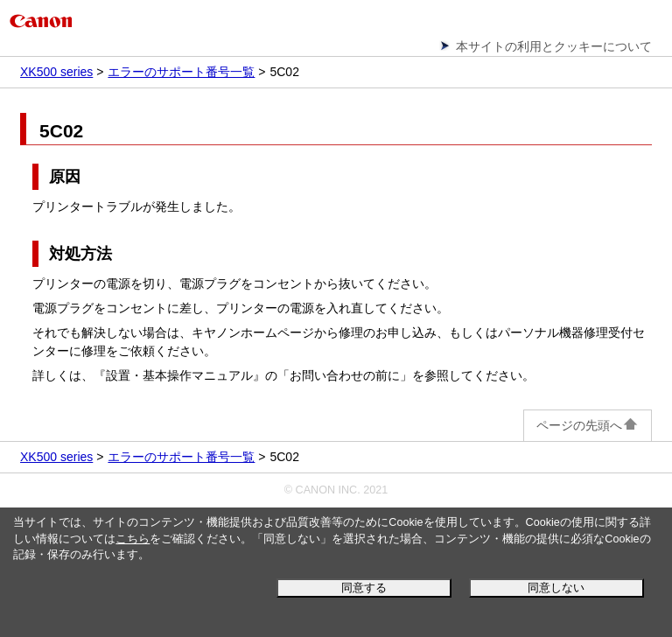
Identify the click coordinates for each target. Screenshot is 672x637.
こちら (133, 539)
